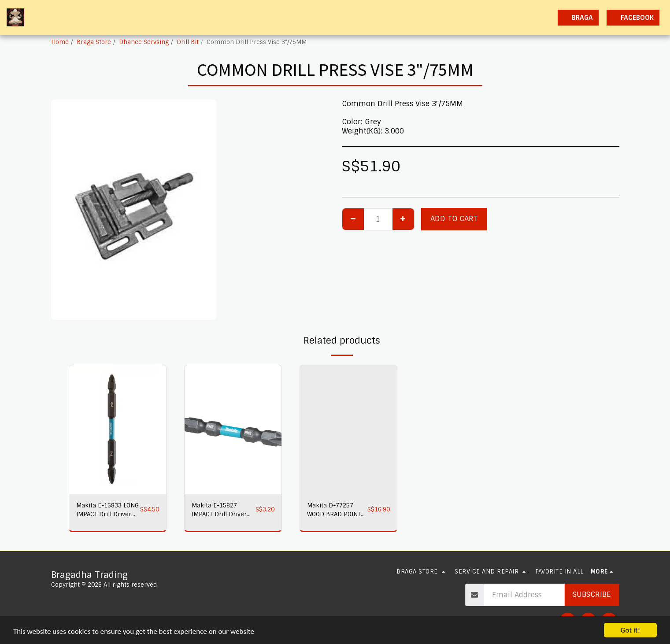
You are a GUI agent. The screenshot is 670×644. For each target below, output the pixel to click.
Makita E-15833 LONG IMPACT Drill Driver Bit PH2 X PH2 (107, 510)
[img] (118, 430)
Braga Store (94, 42)
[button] (473, 18)
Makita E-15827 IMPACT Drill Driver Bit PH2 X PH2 (219, 510)
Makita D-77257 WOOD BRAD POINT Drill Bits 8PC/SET (334, 510)
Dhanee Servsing (144, 42)
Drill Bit (188, 42)
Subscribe (592, 594)
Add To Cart (454, 219)
